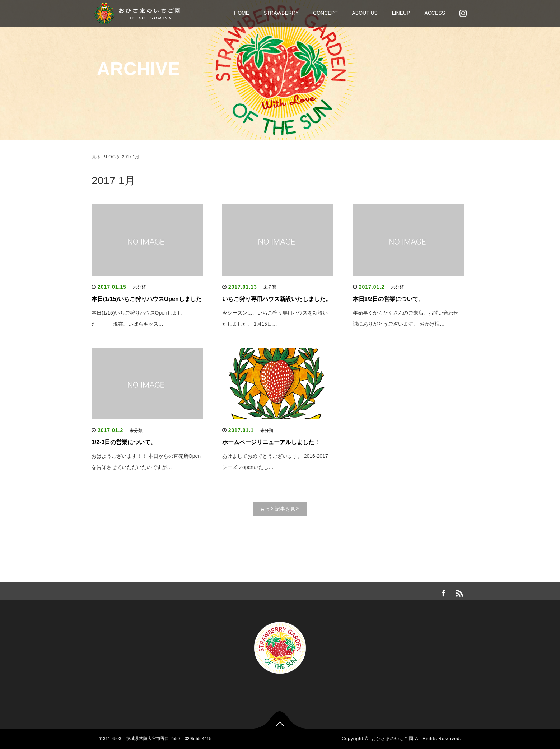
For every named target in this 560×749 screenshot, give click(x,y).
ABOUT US (365, 13)
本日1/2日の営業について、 (388, 299)
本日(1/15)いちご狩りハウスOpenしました (147, 299)
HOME (242, 13)
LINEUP (401, 13)
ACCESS (435, 13)
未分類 (139, 287)
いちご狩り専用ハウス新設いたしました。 (277, 299)
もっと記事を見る (280, 509)
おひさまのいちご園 (393, 739)
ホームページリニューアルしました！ (271, 442)
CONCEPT (325, 13)
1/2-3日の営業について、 (124, 442)
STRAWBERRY (281, 13)
